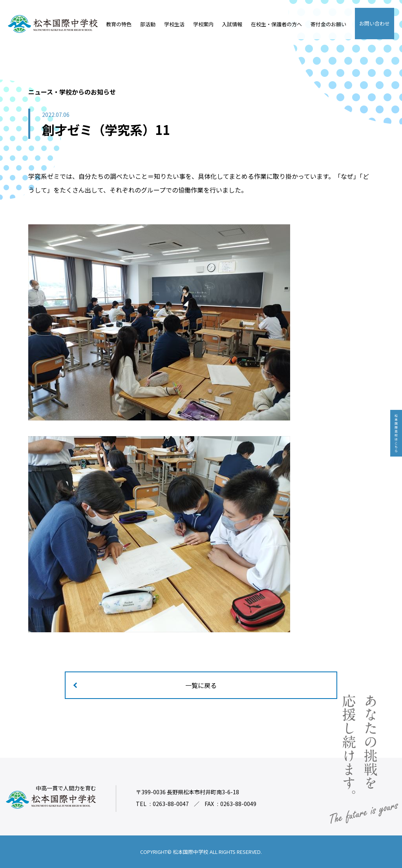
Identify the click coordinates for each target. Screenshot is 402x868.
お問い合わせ (375, 23)
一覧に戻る (201, 685)
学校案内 (203, 24)
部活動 (148, 24)
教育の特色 (119, 24)
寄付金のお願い (328, 24)
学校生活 (174, 24)
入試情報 (232, 24)
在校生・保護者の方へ (276, 24)
